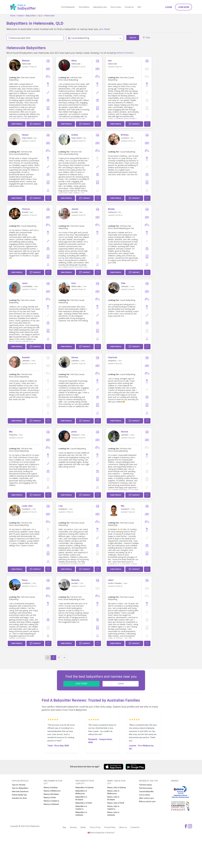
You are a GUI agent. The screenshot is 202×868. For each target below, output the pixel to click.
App (64, 827)
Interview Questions (20, 791)
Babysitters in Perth (84, 803)
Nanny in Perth (50, 798)
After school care (146, 798)
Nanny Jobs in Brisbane (113, 798)
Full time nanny (145, 785)
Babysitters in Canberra (81, 808)
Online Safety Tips (19, 795)
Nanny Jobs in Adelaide (113, 814)
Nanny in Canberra (51, 801)
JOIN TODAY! (81, 684)
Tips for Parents (19, 785)
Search (21, 16)
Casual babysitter (146, 791)
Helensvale (49, 16)
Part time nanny (146, 788)
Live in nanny (144, 795)
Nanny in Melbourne (52, 791)
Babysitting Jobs (100, 7)
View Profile (17, 124)
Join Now (184, 7)
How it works (116, 7)
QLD (40, 16)
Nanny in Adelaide (51, 804)
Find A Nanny (84, 7)
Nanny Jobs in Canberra (113, 808)
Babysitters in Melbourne (81, 792)
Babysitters (31, 16)
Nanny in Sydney (51, 787)
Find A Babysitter (68, 7)
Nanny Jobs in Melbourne (113, 792)
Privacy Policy (110, 827)
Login (169, 7)
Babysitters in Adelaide (81, 814)
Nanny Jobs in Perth (116, 803)
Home (13, 16)
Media (83, 827)
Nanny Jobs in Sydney (117, 787)
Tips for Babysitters (20, 788)
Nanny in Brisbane (51, 794)
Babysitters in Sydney (85, 787)
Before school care (147, 802)
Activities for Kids (19, 798)
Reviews (73, 827)
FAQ (139, 7)
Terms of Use (95, 827)
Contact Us (129, 7)
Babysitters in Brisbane (81, 798)
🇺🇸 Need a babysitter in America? (101, 833)
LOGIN (121, 684)
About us (123, 827)
